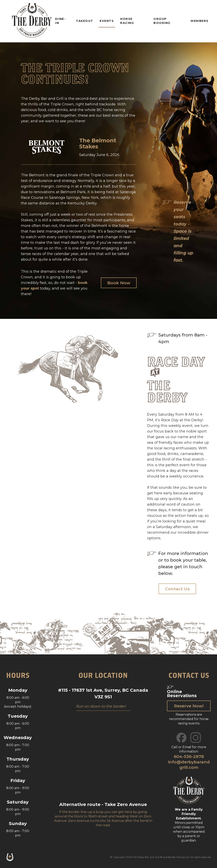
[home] (32, 21)
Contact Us (177, 589)
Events (107, 21)
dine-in (60, 21)
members (200, 21)
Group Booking (162, 21)
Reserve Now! (189, 706)
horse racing (127, 21)
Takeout (85, 21)
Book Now (119, 283)
